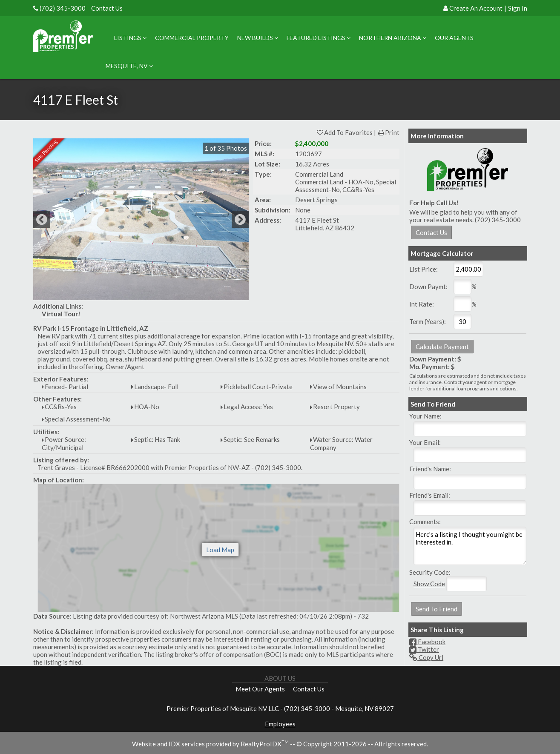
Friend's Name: (430, 469)
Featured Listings (319, 38)
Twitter (424, 649)
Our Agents (454, 38)
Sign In (518, 8)
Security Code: (430, 572)
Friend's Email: (430, 495)
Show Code (429, 584)
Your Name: (425, 416)
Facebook (427, 642)
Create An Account (476, 8)
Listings (130, 38)
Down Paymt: (428, 287)
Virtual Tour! (61, 314)
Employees (280, 724)
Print (388, 132)
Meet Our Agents (260, 689)
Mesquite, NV (129, 66)
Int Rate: (422, 304)
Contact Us (107, 8)
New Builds (258, 38)
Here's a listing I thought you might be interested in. (470, 546)
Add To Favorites (344, 132)
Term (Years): (428, 321)
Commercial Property (192, 38)
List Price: (424, 269)
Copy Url (426, 657)
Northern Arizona (393, 38)
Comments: (425, 522)
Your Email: (425, 442)
